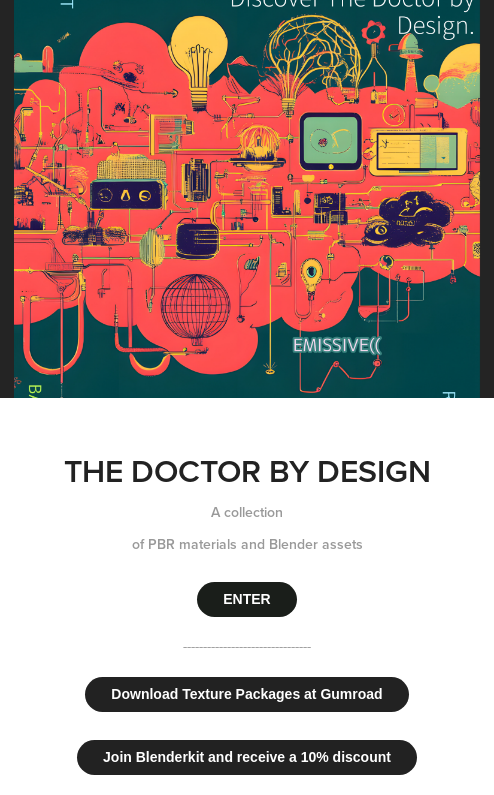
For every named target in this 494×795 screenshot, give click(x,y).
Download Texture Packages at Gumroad (246, 694)
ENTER (246, 599)
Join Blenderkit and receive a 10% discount (247, 757)
